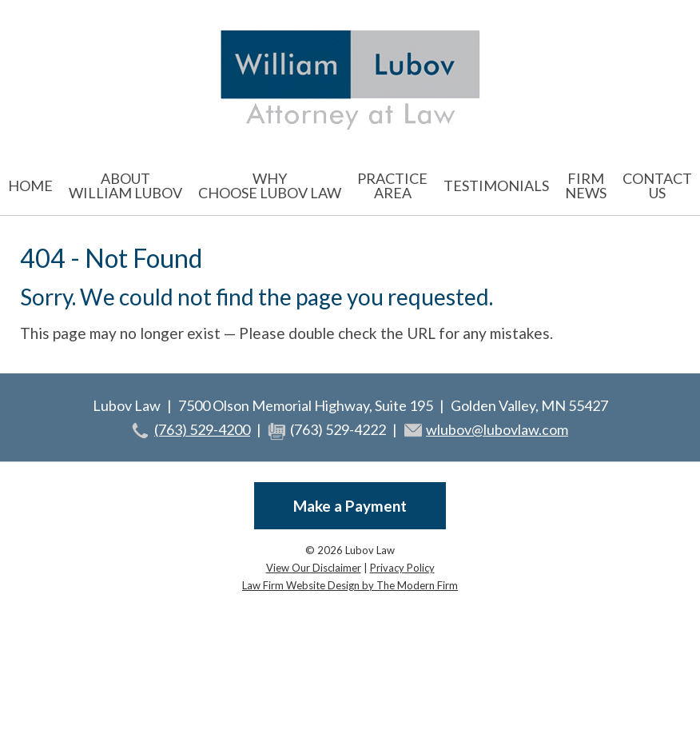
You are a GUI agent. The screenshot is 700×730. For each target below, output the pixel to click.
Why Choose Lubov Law (270, 185)
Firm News (586, 185)
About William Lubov (125, 185)
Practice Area (392, 185)
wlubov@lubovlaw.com (497, 429)
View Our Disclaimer (314, 568)
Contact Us (657, 185)
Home (30, 185)
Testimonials (496, 185)
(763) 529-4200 (202, 429)
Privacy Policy (402, 568)
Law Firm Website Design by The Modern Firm (350, 585)
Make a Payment (350, 506)
